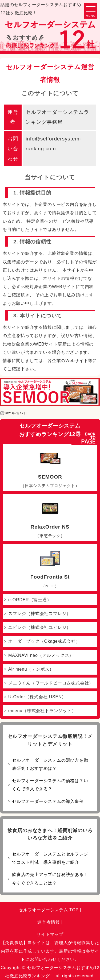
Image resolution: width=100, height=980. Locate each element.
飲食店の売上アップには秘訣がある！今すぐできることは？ (50, 879)
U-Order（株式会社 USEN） (37, 697)
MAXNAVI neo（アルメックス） (41, 655)
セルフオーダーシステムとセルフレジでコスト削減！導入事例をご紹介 (50, 858)
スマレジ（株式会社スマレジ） (40, 614)
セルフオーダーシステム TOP (49, 910)
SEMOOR (50, 469)
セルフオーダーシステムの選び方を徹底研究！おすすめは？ (50, 764)
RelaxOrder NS (50, 519)
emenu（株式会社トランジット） (42, 711)
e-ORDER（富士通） (30, 600)
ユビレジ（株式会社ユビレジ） (40, 627)
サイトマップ (50, 934)
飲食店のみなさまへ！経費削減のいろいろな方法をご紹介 (50, 834)
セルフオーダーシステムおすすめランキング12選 (50, 430)
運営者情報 (49, 922)
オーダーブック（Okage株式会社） (44, 641)
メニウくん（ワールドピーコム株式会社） (51, 683)
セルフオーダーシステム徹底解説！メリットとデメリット (50, 740)
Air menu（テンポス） (31, 669)
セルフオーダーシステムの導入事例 (48, 801)
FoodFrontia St (50, 569)
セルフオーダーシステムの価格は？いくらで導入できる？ (50, 785)
